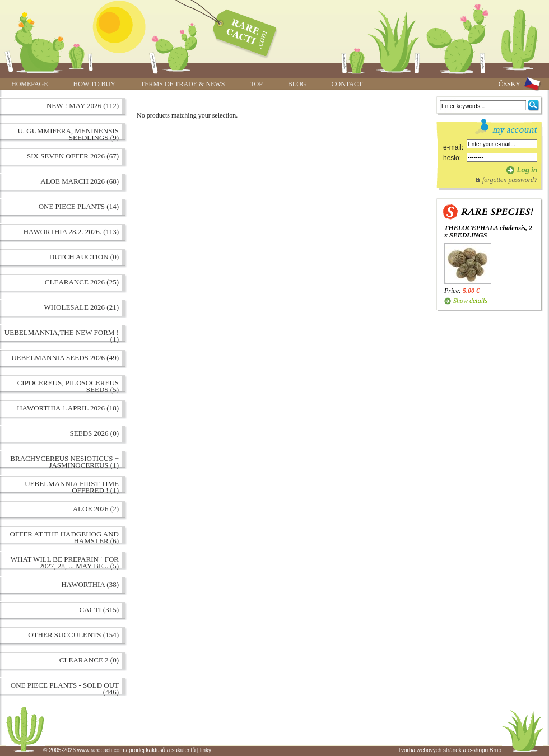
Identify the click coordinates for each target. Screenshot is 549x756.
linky (206, 750)
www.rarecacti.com (239, 31)
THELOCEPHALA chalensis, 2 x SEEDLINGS (488, 232)
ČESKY (510, 84)
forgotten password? (510, 180)
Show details (470, 301)
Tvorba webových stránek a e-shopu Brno (450, 750)
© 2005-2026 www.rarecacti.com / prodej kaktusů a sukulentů (119, 750)
